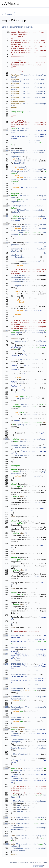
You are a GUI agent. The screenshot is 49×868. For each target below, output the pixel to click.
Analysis (10, 14)
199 (5, 697)
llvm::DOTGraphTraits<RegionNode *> (28, 201)
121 (5, 439)
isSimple (23, 167)
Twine (32, 758)
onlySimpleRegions (20, 130)
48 (5, 196)
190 (5, 664)
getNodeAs (17, 282)
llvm (29, 112)
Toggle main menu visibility (4, 9)
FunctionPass (17, 689)
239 (5, 824)
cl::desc (33, 134)
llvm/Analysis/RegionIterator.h (28, 88)
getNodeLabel (31, 224)
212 (5, 729)
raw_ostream (21, 341)
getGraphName (39, 216)
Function (18, 770)
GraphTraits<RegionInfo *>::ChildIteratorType (28, 249)
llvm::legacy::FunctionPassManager (28, 802)
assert (16, 734)
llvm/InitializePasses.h (33, 91)
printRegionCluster (34, 331)
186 (5, 650)
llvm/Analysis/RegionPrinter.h (28, 76)
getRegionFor (30, 415)
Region (18, 286)
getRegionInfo (35, 476)
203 (5, 707)
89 (5, 331)
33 (5, 151)
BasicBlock (20, 161)
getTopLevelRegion (27, 425)
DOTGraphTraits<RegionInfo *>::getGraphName (28, 747)
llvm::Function (20, 740)
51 (5, 206)
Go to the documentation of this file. (17, 27)
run (19, 809)
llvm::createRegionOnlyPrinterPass (28, 698)
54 (5, 216)
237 (5, 817)
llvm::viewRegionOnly (26, 836)
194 (5, 678)
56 (5, 224)
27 (5, 130)
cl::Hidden (34, 140)
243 (5, 836)
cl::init (33, 143)
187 (5, 654)
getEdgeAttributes (34, 243)
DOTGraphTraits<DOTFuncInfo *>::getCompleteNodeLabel (28, 178)
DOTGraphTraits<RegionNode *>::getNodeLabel (28, 229)
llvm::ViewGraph (21, 754)
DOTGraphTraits (20, 206)
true (37, 539)
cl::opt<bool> (25, 128)
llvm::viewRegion (24, 817)
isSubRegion (34, 261)
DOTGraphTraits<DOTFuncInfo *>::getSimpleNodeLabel (28, 170)
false (37, 503)
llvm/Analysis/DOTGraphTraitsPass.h (28, 80)
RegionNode (33, 153)
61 (5, 243)
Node (42, 153)
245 (5, 844)
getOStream (41, 341)
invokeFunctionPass (33, 768)
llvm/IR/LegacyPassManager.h (28, 105)
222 (5, 768)
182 (5, 635)
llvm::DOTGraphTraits (28, 196)
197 (5, 689)
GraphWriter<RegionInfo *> (28, 334)
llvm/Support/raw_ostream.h (28, 99)
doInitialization (25, 807)
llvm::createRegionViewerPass (28, 708)
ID (26, 496)
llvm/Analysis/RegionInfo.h (28, 84)
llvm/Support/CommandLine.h (28, 94)
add (19, 805)
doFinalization (24, 811)
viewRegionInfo (31, 729)
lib (3, 14)
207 (5, 717)
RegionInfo (23, 218)
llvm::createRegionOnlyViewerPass (28, 718)
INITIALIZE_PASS (19, 635)
